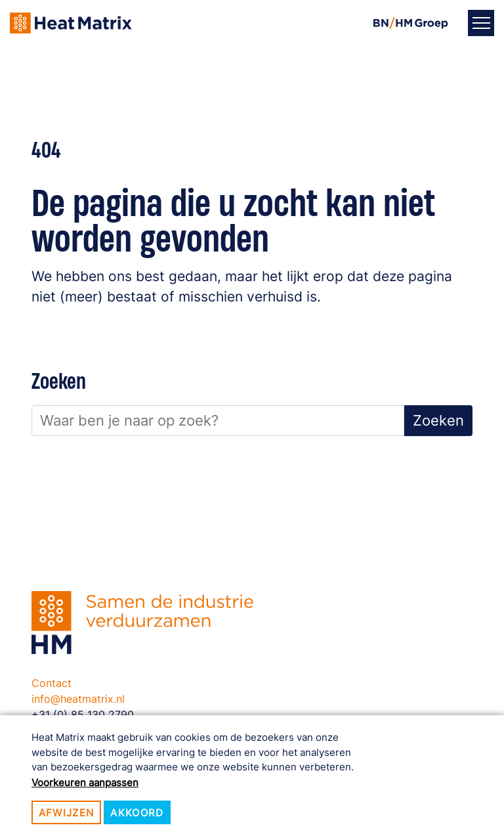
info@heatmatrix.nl (78, 699)
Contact (52, 683)
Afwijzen (67, 813)
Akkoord (137, 813)
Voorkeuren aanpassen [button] (85, 783)
